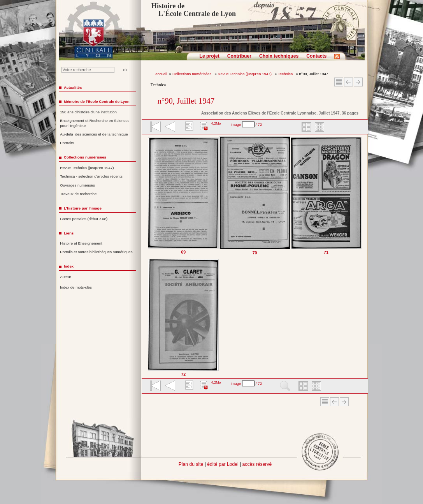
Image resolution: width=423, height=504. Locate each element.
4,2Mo (216, 123)
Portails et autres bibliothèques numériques (96, 252)
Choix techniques (279, 56)
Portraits (67, 143)
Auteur (66, 277)
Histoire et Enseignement (81, 243)
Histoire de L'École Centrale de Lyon (194, 10)
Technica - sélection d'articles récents (91, 176)
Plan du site (191, 464)
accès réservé (257, 464)
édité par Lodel (223, 464)
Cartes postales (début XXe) (84, 219)
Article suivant (358, 82)
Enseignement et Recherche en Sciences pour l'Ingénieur (95, 123)
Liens (69, 233)
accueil (161, 74)
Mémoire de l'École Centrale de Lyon (97, 101)
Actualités (73, 87)
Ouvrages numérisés (77, 185)
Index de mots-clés (76, 287)
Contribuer (239, 56)
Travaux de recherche (78, 194)
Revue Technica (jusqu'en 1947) (245, 74)
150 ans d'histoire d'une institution (88, 112)
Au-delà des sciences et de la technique (94, 134)
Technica (286, 74)
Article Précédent (348, 82)
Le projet (210, 56)
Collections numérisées (192, 74)
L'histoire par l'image (83, 208)
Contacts (316, 56)
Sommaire (339, 82)
